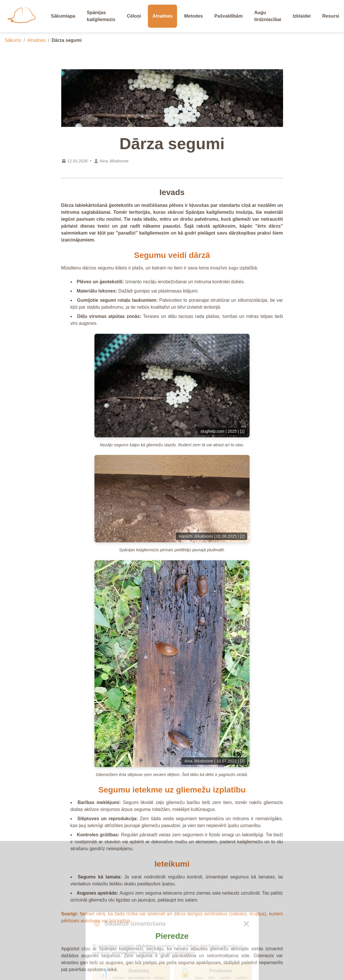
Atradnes (36, 40)
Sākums (13, 40)
